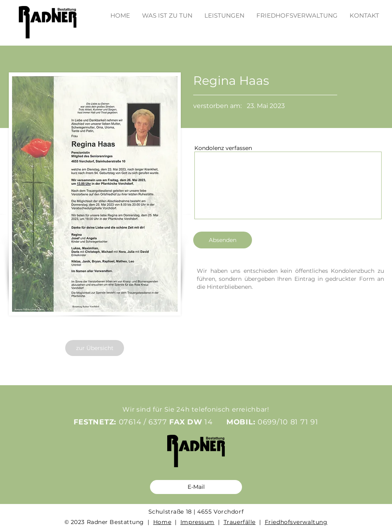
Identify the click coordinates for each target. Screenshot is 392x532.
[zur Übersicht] (95, 348)
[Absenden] (223, 240)
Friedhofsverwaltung (296, 522)
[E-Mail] (196, 487)
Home (162, 522)
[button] (224, 12)
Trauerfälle (240, 522)
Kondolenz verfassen (223, 148)
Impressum (197, 522)
